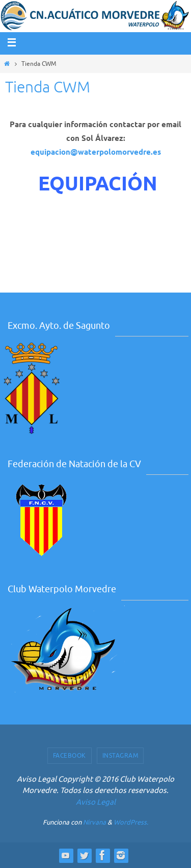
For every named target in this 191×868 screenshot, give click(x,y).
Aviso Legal (96, 802)
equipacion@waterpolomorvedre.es (96, 152)
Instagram (120, 756)
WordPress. (131, 822)
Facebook (70, 756)
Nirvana (94, 822)
